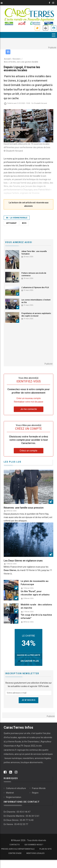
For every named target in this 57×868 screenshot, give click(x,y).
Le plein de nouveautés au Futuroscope (35, 583)
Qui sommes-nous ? (34, 845)
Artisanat (11, 223)
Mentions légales (35, 853)
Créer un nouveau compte (29, 398)
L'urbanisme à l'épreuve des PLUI (35, 287)
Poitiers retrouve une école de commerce (34, 274)
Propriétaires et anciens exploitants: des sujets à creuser (36, 315)
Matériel (10, 793)
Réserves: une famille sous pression (24, 508)
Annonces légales (46, 28)
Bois (24, 223)
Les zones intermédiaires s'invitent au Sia (36, 301)
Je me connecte (54, 28)
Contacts (15, 845)
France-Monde (39, 788)
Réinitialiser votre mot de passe (29, 402)
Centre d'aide (15, 853)
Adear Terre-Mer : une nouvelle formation (34, 253)
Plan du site (45, 849)
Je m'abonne (37, 28)
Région (35, 793)
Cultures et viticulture (16, 788)
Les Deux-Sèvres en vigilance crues (23, 561)
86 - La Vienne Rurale (17, 218)
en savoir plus (30, 661)
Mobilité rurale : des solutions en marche (36, 606)
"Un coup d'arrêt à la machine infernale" (36, 616)
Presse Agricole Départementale (18, 849)
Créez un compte (28, 451)
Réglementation (14, 797)
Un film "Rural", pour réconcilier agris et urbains (35, 593)
